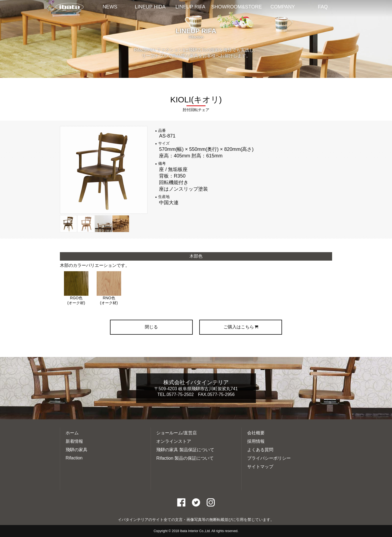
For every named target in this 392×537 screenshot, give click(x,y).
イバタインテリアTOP (69, 7)
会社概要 (256, 433)
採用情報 (256, 441)
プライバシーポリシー (269, 458)
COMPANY (283, 7)
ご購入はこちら (241, 327)
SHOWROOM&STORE (237, 7)
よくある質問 (260, 450)
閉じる (151, 327)
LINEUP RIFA (191, 7)
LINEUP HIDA (150, 7)
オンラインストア (174, 441)
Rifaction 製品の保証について (185, 458)
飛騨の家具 (76, 450)
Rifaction (74, 458)
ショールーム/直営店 (176, 433)
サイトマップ (260, 467)
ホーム (72, 433)
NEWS (110, 7)
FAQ (323, 7)
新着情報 (74, 441)
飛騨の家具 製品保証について (185, 450)
